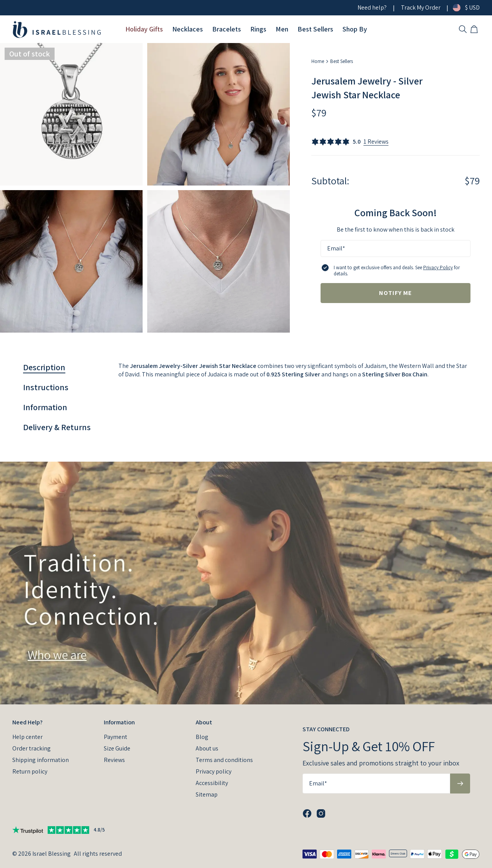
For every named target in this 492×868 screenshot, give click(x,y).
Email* (336, 248)
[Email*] (396, 248)
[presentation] (246, 583)
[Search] (463, 29)
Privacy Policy (438, 268)
